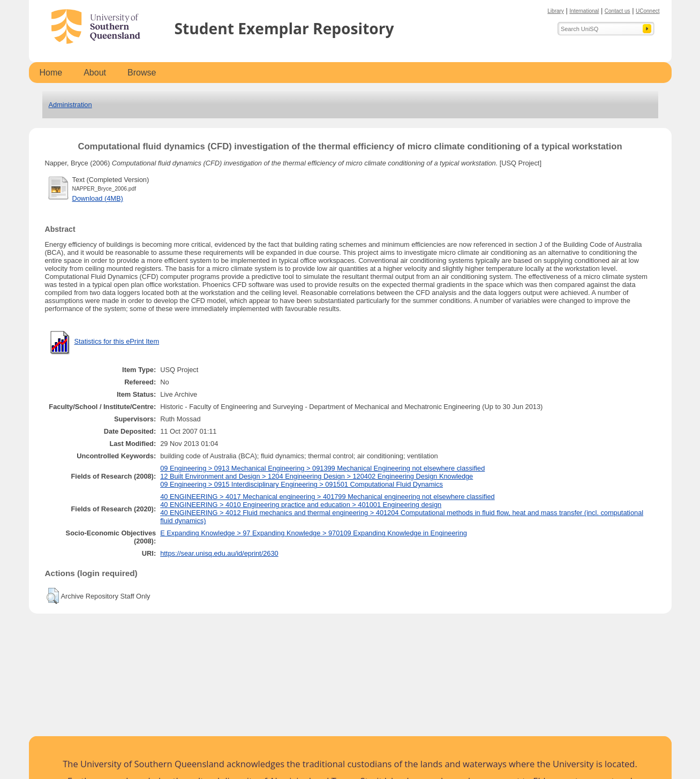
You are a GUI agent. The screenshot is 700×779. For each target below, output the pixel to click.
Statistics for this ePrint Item (117, 341)
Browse (142, 73)
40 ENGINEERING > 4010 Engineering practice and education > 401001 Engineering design (301, 505)
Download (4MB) (98, 198)
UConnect (648, 11)
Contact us (618, 11)
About (95, 73)
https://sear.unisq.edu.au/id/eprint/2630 (219, 553)
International (584, 11)
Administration (70, 105)
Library (556, 11)
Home (51, 73)
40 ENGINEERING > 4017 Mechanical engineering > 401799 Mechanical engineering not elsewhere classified (328, 497)
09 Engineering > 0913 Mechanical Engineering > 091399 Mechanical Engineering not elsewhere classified (322, 468)
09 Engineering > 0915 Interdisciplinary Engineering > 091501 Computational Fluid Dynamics (302, 484)
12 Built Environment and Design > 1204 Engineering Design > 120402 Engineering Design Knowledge (317, 476)
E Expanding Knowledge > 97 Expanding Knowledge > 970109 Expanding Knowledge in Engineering (314, 533)
